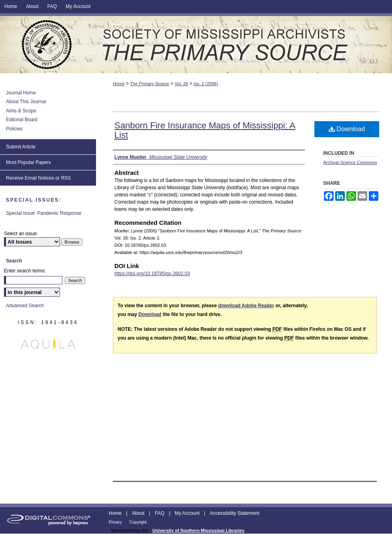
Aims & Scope (21, 111)
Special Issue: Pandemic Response (44, 213)
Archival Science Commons (350, 162)
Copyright (138, 522)
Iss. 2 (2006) (206, 84)
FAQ (160, 513)
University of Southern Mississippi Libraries (198, 530)
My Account (188, 513)
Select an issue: (21, 234)
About (139, 513)
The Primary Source (196, 45)
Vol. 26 (182, 84)
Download (347, 129)
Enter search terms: (25, 271)
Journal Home (21, 93)
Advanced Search (25, 306)
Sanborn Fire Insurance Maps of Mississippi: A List (205, 130)
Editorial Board (22, 120)
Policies (14, 129)
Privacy (116, 522)
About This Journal (26, 102)
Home (119, 84)
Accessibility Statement (235, 513)
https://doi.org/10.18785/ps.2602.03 (152, 274)
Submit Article (21, 147)
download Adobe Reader (246, 306)
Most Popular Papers (28, 162)
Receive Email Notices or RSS (38, 178)
